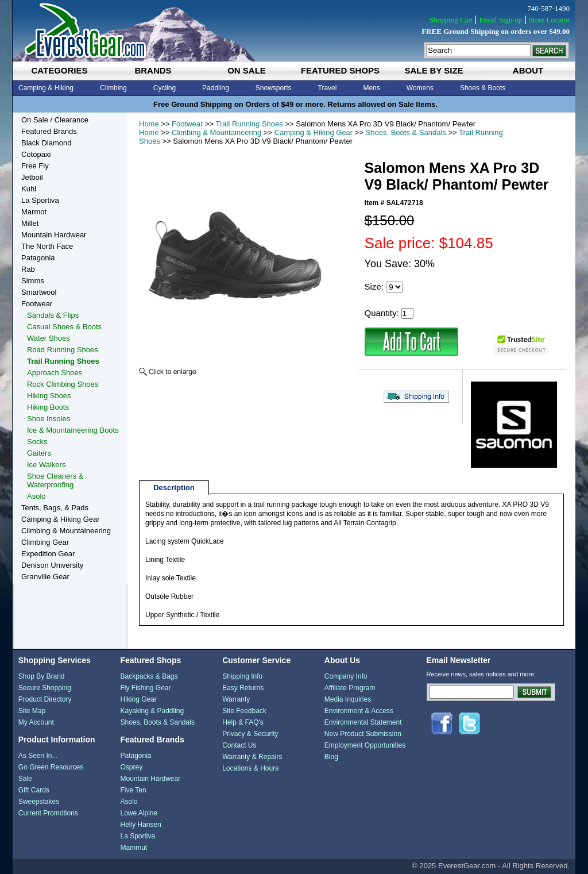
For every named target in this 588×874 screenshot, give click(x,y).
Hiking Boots (48, 407)
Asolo (36, 496)
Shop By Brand (42, 676)
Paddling (216, 88)
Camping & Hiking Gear (314, 132)
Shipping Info (242, 676)
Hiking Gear (138, 699)
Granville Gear (45, 577)
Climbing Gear (45, 542)
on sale (247, 70)
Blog (331, 757)
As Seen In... (38, 756)
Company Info (346, 676)
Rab (28, 269)
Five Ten (133, 790)
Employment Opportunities (365, 745)
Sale (25, 779)
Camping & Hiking (46, 88)
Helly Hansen (140, 825)
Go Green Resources (51, 767)
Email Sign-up (500, 20)
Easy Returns (243, 688)
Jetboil (32, 177)
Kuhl (29, 189)
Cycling (165, 88)
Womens (420, 88)
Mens (371, 88)
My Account (36, 722)
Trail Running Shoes (249, 124)
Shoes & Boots (483, 88)
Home (149, 124)
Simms (33, 281)
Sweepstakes (39, 802)
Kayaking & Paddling (152, 711)
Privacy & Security (250, 734)
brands (153, 70)
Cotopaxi (36, 154)
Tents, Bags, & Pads (55, 508)
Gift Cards (34, 790)
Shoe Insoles (49, 419)
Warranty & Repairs (252, 757)
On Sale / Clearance (55, 120)
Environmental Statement (363, 722)
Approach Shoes (55, 373)
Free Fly (35, 166)
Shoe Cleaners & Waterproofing (55, 480)
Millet (30, 223)
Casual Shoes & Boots (64, 327)
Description (174, 488)
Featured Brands (49, 131)
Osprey (131, 767)
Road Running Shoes (63, 350)
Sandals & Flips (53, 315)
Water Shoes (49, 338)
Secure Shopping (45, 688)
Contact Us (239, 745)
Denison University (52, 565)
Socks (37, 442)
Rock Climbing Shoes (63, 384)
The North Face (47, 246)
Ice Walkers (46, 465)
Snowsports (274, 88)
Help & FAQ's (243, 722)
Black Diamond (46, 143)
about (528, 70)
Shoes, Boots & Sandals (406, 132)
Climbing (113, 88)
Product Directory (45, 699)
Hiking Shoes (49, 396)
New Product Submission (363, 734)
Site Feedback (244, 711)
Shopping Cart (451, 20)
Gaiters (39, 453)
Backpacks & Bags (149, 676)
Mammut (134, 848)
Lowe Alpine (139, 813)
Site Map (32, 711)
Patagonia (38, 258)
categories (59, 70)
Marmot (34, 212)
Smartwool (39, 292)
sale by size (434, 70)
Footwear (187, 124)
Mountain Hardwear (54, 235)
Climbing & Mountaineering (216, 132)
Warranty (236, 699)
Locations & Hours (250, 768)
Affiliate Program (350, 688)
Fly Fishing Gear (145, 688)
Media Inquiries (348, 699)
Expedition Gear (48, 554)
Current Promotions (48, 813)
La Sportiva (40, 200)
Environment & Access (359, 711)
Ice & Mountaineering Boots (73, 430)
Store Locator (549, 20)
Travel (328, 88)
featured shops (340, 70)
